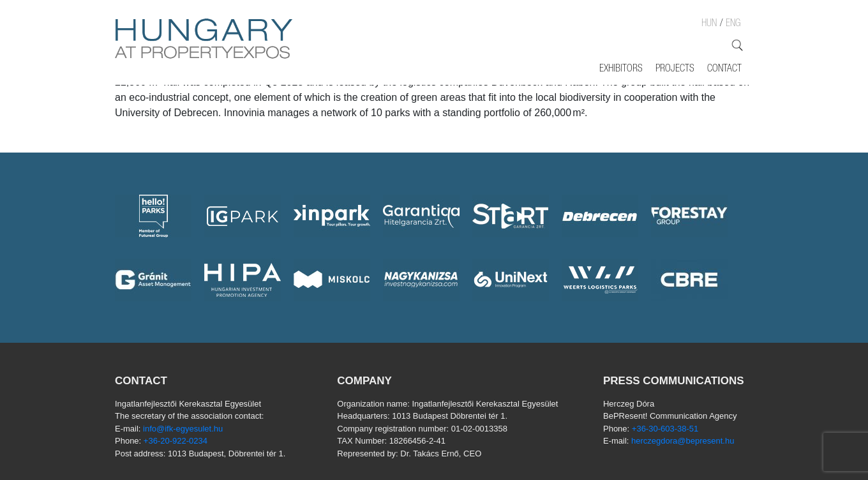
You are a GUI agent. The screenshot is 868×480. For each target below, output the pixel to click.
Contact (724, 70)
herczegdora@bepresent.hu (683, 441)
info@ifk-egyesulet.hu (183, 429)
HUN (709, 24)
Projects (675, 70)
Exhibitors (621, 70)
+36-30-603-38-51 (665, 429)
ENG (733, 24)
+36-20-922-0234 (176, 441)
